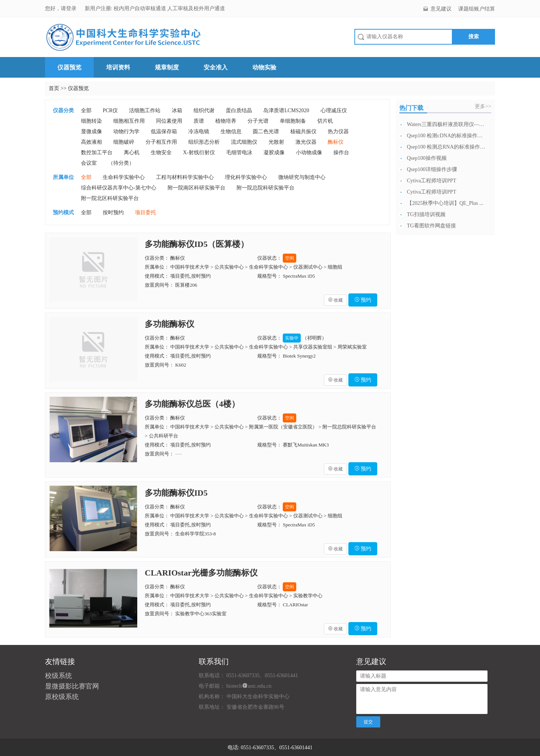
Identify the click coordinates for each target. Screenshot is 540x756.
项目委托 (145, 213)
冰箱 (177, 110)
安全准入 (216, 67)
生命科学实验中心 (124, 177)
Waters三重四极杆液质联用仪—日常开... (446, 124)
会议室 (89, 163)
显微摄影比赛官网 (72, 686)
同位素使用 (169, 121)
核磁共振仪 (303, 132)
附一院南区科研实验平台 (196, 188)
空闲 (289, 258)
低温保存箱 (164, 132)
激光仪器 (306, 142)
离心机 (132, 153)
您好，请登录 (61, 8)
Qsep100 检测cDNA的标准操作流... (446, 136)
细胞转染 (91, 121)
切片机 (325, 121)
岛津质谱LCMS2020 (286, 110)
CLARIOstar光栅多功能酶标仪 (201, 573)
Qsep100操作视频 (427, 158)
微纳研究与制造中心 (302, 177)
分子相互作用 (161, 142)
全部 (86, 110)
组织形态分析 (204, 142)
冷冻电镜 (199, 132)
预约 (363, 300)
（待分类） (121, 163)
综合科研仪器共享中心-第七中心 (119, 188)
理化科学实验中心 (246, 177)
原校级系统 (62, 697)
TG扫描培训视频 (426, 214)
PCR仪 (110, 110)
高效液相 (91, 142)
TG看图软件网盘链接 (431, 226)
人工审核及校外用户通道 (196, 8)
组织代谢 (204, 110)
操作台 (341, 153)
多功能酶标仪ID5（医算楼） (197, 244)
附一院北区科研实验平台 (110, 198)
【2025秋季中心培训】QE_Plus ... (445, 203)
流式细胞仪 (244, 142)
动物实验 (264, 67)
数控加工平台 (97, 153)
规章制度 (167, 67)
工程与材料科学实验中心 (185, 177)
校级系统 (58, 676)
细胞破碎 (124, 142)
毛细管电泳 (239, 153)
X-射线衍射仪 (199, 153)
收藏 (335, 300)
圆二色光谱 (266, 132)
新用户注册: (99, 8)
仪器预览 (69, 67)
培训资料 (118, 67)
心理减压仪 (334, 110)
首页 (54, 88)
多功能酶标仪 (169, 324)
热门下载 (411, 108)
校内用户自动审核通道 (141, 8)
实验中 (292, 338)
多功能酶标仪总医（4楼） (192, 404)
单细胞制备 (293, 121)
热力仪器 (338, 132)
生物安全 (161, 153)
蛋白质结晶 (239, 110)
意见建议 (441, 9)
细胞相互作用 (129, 121)
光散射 (276, 142)
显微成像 (91, 132)
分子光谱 (258, 121)
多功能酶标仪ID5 (176, 493)
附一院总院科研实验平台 (265, 188)
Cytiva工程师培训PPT (431, 181)
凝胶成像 (274, 153)
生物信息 (231, 132)
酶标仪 (336, 142)
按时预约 (113, 213)
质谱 (199, 121)
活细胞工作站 (145, 110)
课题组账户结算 (477, 9)
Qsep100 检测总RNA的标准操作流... (446, 147)
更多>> (483, 106)
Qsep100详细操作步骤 (432, 169)
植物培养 (226, 121)
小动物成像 (309, 153)
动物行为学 (126, 132)
